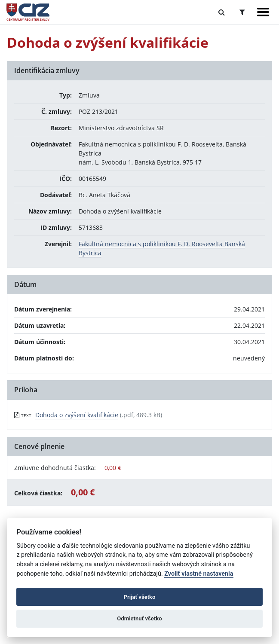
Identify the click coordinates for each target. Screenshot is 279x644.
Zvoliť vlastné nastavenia (199, 574)
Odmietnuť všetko (139, 618)
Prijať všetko (140, 597)
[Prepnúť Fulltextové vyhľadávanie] (222, 12)
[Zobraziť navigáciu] (263, 12)
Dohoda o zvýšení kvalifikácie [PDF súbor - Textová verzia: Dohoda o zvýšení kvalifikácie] (77, 415)
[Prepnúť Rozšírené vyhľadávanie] (242, 12)
